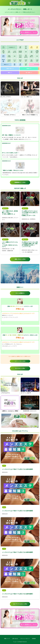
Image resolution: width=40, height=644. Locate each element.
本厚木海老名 (3, 56)
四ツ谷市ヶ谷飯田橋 (20, 56)
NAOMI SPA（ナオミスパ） (30, 411)
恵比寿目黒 (20, 61)
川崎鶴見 (20, 65)
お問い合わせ (15, 639)
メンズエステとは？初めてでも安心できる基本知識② (17, 552)
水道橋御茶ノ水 (31, 56)
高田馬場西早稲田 (20, 52)
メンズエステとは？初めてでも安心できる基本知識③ (17, 511)
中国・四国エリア (29, 73)
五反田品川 (26, 61)
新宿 (15, 56)
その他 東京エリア (12, 47)
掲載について (7, 639)
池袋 (26, 52)
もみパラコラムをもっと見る (20, 604)
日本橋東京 (37, 61)
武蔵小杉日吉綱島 (3, 61)
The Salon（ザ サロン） (10, 115)
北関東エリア (29, 69)
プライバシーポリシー (25, 639)
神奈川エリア (6, 65)
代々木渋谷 (15, 61)
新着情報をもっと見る (20, 182)
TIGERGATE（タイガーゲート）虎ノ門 (23, 393)
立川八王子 (3, 47)
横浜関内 (15, 65)
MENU (29, 3)
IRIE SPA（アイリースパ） (17, 306)
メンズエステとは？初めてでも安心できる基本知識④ (17, 469)
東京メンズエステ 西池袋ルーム (30, 115)
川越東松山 (32, 47)
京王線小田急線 (9, 56)
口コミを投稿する (20, 293)
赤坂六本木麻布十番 (26, 56)
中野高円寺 (9, 52)
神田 (37, 56)
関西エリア (10, 73)
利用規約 (34, 639)
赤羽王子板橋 (26, 47)
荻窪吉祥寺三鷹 (3, 52)
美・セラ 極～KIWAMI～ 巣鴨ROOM (14, 335)
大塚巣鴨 (31, 52)
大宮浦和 (37, 47)
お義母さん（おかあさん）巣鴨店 (10, 411)
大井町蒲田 (26, 65)
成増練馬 (20, 47)
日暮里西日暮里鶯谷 (37, 52)
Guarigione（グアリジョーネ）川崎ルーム (23, 97)
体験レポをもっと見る (20, 259)
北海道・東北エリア (10, 69)
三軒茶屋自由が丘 (9, 61)
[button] (38, 26)
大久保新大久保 (15, 52)
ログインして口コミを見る (20, 361)
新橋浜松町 (32, 61)
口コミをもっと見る (20, 368)
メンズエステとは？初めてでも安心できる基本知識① (17, 594)
